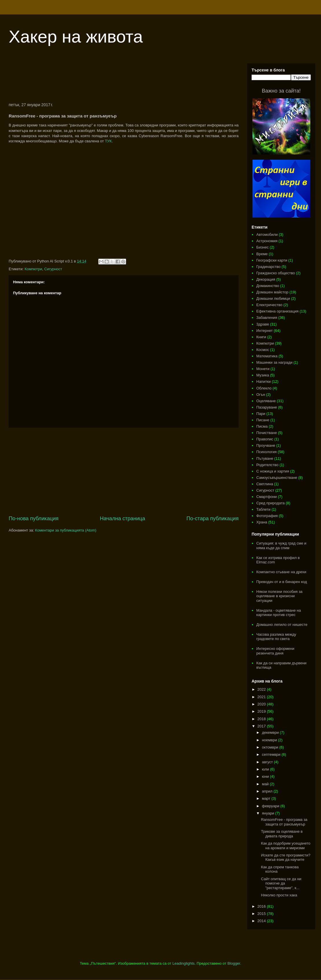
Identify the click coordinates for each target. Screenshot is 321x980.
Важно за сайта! (281, 91)
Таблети (263, 509)
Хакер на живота (76, 37)
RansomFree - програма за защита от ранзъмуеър (284, 822)
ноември (270, 740)
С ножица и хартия (273, 471)
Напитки (263, 381)
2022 (262, 689)
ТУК (108, 141)
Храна (262, 522)
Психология (266, 452)
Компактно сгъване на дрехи (281, 572)
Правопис (265, 439)
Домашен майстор (272, 292)
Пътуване (265, 458)
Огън (261, 395)
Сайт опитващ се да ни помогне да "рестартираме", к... (281, 883)
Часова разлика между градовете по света (276, 637)
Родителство (267, 465)
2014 (262, 921)
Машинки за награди (274, 362)
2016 (262, 906)
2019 (262, 711)
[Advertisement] (124, 79)
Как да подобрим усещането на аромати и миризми (286, 846)
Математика (267, 356)
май (266, 784)
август (268, 762)
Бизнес (262, 247)
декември (271, 732)
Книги (261, 337)
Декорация (266, 279)
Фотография (267, 516)
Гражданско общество (276, 273)
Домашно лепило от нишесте (282, 625)
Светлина (265, 484)
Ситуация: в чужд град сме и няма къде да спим (281, 546)
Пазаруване (267, 407)
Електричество (269, 305)
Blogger (234, 963)
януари (269, 813)
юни (266, 776)
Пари (261, 414)
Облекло (264, 388)
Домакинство (268, 286)
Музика (263, 375)
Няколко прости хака (279, 895)
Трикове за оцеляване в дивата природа (282, 834)
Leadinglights (183, 963)
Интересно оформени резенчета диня (275, 651)
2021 (262, 697)
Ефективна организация (277, 311)
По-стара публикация (213, 519)
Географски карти (272, 260)
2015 (262, 914)
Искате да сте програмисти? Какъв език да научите (286, 857)
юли (266, 769)
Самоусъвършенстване (277, 478)
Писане (263, 420)
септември (272, 754)
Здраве (263, 324)
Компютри (33, 269)
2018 (262, 719)
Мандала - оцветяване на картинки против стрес (278, 613)
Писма (262, 426)
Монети (263, 369)
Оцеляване (266, 401)
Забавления (267, 318)
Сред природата (270, 503)
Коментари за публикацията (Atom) (66, 530)
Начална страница (122, 519)
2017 (262, 726)
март (267, 798)
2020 (262, 704)
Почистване (266, 433)
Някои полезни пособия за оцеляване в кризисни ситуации (279, 596)
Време (262, 254)
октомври (271, 747)
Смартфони (266, 497)
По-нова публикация (34, 519)
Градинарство (268, 267)
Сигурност (53, 269)
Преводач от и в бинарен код (282, 582)
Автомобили (267, 235)
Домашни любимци (273, 298)
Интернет (264, 331)
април (268, 791)
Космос (263, 350)
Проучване (266, 445)
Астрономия (267, 241)
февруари (271, 806)
